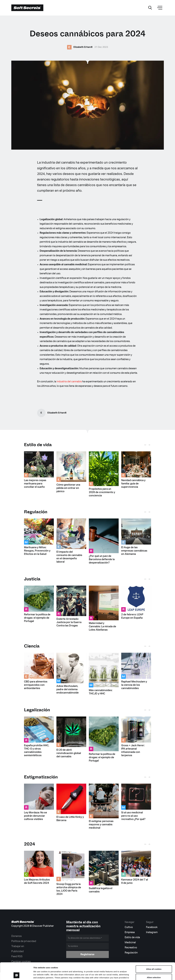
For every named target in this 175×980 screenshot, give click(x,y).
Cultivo (129, 927)
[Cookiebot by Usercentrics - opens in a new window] (16, 975)
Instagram (152, 932)
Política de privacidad (24, 941)
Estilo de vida (38, 445)
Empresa (130, 932)
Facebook (152, 927)
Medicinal (130, 943)
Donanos (16, 936)
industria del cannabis (69, 382)
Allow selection (154, 961)
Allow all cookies (154, 953)
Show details (133, 975)
